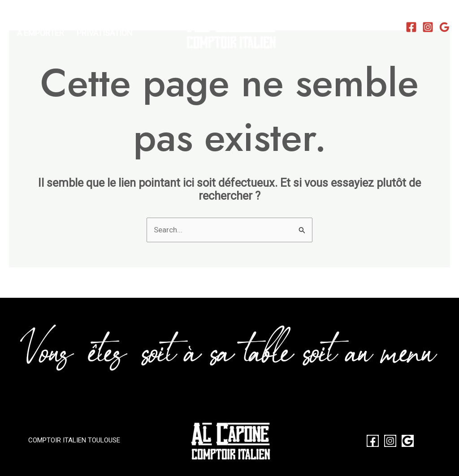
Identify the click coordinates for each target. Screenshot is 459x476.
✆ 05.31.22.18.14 (358, 26)
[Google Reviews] (444, 27)
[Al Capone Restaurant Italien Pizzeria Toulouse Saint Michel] (230, 26)
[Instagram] (428, 27)
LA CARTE (103, 19)
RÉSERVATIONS (45, 19)
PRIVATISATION (105, 33)
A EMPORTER (41, 33)
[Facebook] (411, 27)
